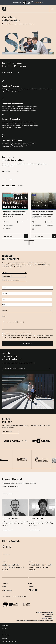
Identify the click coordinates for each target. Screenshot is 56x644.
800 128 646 (41, 265)
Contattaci (31, 586)
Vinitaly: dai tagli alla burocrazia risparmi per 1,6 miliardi (13, 567)
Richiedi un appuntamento (14, 280)
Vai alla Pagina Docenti (10, 486)
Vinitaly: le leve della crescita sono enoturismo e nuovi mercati (41, 567)
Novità (20, 186)
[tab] (9, 186)
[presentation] (26, 243)
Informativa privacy (27, 333)
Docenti (4, 586)
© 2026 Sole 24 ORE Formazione (9, 641)
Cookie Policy (5, 629)
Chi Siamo (5, 583)
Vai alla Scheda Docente (7, 530)
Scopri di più (39, 3)
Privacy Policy (5, 626)
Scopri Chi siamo (11, 73)
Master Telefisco (41, 206)
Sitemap (4, 632)
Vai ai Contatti (14, 276)
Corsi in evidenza (9, 186)
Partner (30, 583)
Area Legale (5, 638)
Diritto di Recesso (6, 635)
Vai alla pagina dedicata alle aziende (26, 369)
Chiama (14, 272)
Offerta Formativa (7, 590)
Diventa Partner (10, 432)
